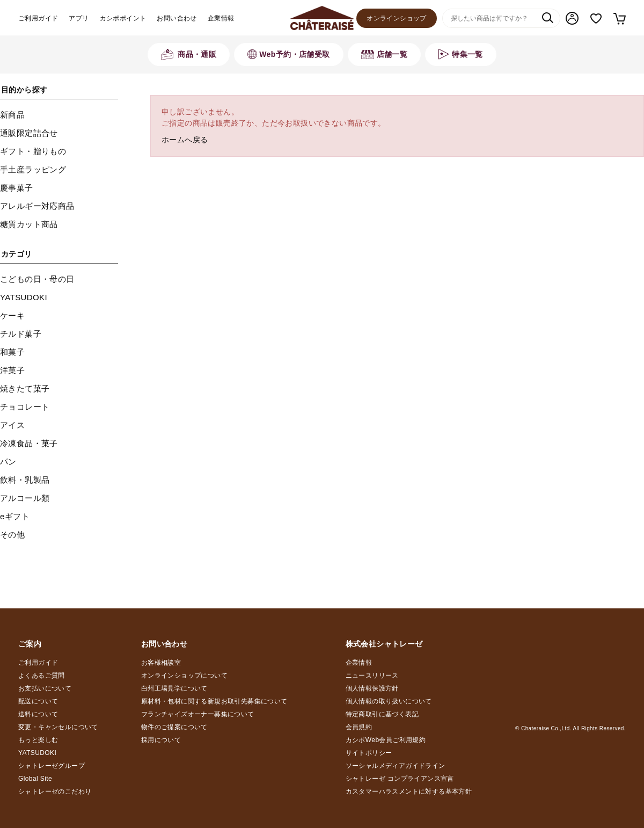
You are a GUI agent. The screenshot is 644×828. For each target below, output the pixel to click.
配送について (38, 701)
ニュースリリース (372, 676)
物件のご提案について (174, 727)
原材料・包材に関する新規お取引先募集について (214, 701)
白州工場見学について (174, 688)
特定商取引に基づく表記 (382, 714)
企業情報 (221, 18)
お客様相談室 (161, 663)
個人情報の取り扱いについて (389, 701)
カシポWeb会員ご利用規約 (386, 740)
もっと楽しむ (38, 740)
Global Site (35, 779)
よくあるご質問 (42, 676)
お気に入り (596, 19)
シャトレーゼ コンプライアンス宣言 (400, 779)
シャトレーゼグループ (52, 766)
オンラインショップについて (184, 676)
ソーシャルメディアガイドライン (396, 766)
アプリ (79, 18)
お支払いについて (45, 688)
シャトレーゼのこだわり (55, 791)
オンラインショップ (397, 18)
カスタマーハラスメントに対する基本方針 (409, 791)
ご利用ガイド (38, 18)
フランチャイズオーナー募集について (198, 714)
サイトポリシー (369, 753)
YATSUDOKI (37, 753)
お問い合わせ (177, 18)
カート (619, 18)
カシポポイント (123, 18)
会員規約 (359, 727)
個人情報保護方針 (372, 688)
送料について (38, 714)
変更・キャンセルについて (58, 727)
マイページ (572, 18)
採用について (161, 740)
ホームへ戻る (185, 140)
